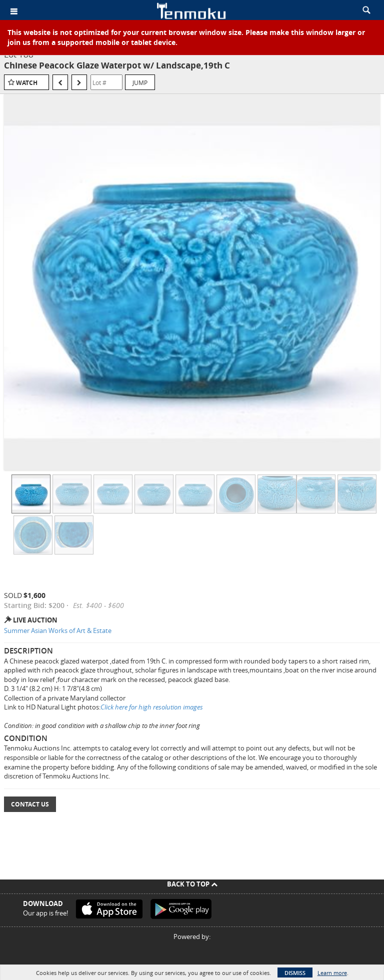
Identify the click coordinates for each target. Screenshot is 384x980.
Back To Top (192, 884)
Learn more (332, 973)
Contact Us (30, 804)
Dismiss (295, 973)
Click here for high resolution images (152, 707)
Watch (27, 83)
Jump (140, 82)
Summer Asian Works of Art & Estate (58, 630)
